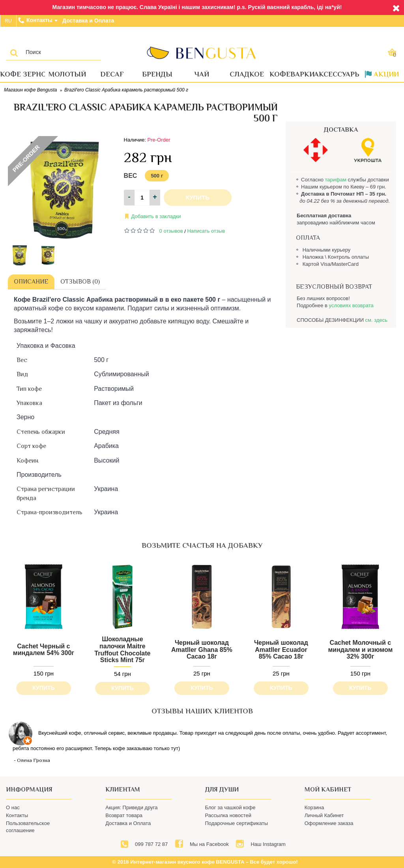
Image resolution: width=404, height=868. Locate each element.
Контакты (17, 815)
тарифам (335, 180)
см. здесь (376, 320)
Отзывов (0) (80, 282)
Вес (131, 176)
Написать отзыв (206, 231)
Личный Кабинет (324, 815)
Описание (31, 282)
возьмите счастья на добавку (202, 545)
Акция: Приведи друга (131, 807)
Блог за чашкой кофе (230, 807)
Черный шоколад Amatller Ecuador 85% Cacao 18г (281, 650)
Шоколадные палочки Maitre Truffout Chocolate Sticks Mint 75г (122, 650)
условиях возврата (351, 305)
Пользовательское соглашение (28, 827)
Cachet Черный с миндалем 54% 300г (44, 650)
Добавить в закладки (156, 216)
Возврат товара (124, 815)
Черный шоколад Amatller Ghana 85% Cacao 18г (202, 650)
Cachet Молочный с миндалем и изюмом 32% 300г (360, 650)
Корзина (314, 807)
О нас (13, 807)
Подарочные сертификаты (237, 823)
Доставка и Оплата (128, 823)
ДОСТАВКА (341, 130)
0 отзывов (171, 231)
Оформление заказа (329, 823)
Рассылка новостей (228, 815)
